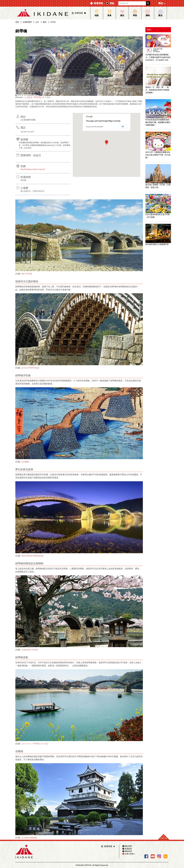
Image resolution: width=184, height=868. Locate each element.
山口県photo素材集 (29, 838)
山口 (37, 22)
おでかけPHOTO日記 (30, 368)
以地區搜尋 (27, 22)
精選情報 (98, 3)
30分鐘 (23, 180)
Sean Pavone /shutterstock (32, 556)
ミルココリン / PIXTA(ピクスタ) (34, 744)
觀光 (45, 22)
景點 (112, 3)
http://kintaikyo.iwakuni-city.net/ (33, 169)
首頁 (17, 22)
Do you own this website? (95, 127)
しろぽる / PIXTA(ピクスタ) (37, 97)
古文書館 (25, 462)
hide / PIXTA (26, 274)
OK (123, 127)
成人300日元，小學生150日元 (32, 191)
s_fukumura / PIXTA (29, 650)
